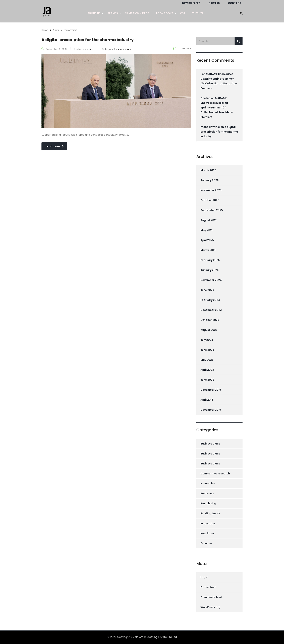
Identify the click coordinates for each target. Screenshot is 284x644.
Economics (208, 483)
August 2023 (209, 330)
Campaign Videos (137, 13)
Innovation (208, 523)
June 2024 (207, 290)
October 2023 (210, 320)
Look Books (165, 13)
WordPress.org (210, 607)
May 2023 (207, 360)
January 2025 (210, 270)
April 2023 (207, 370)
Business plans (210, 444)
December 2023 (211, 310)
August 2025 (209, 220)
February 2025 (210, 260)
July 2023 (207, 340)
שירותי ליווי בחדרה (210, 127)
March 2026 (208, 170)
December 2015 (211, 410)
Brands (113, 13)
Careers (214, 3)
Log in (204, 577)
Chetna (205, 98)
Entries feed (208, 587)
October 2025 (210, 200)
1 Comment (182, 49)
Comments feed (211, 597)
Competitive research (215, 474)
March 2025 (208, 250)
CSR (183, 13)
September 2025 (212, 210)
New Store (207, 533)
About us (94, 13)
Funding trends (211, 513)
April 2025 (207, 240)
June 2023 (207, 350)
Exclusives (207, 493)
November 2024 (211, 280)
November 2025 (211, 190)
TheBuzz (198, 13)
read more (55, 146)
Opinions (206, 543)
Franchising (208, 503)
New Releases (191, 3)
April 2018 (207, 400)
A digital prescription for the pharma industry (219, 132)
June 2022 (207, 380)
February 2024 (210, 300)
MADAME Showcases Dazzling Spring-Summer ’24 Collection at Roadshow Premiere (217, 108)
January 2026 (210, 180)
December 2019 (211, 390)
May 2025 (207, 230)
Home (45, 30)
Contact (235, 3)
